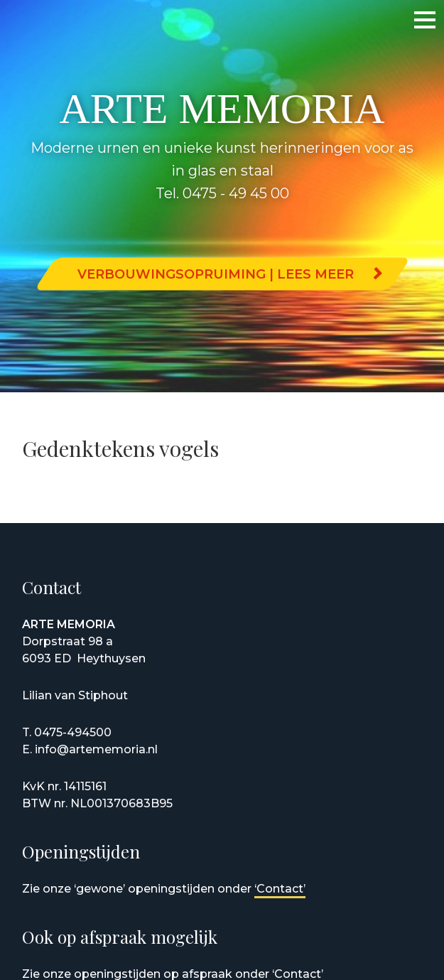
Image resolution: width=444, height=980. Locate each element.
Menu (412, 19)
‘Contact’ (280, 889)
